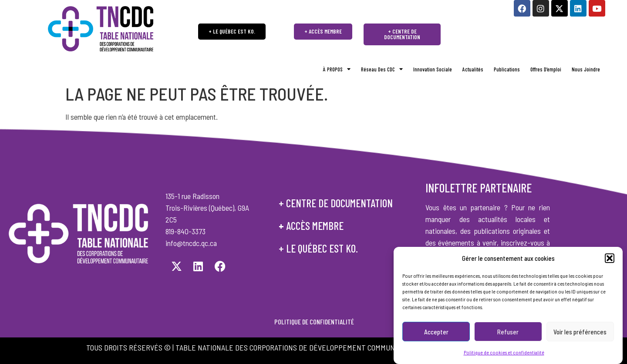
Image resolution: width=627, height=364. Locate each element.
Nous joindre (586, 69)
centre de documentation (339, 203)
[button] (610, 262)
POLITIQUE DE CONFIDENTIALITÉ (313, 322)
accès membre (315, 226)
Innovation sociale (433, 69)
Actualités (473, 69)
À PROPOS (337, 69)
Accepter (436, 335)
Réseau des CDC (382, 69)
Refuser (508, 335)
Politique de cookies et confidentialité (504, 356)
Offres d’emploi (546, 69)
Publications (507, 69)
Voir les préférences (580, 335)
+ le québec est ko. (318, 248)
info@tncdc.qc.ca (191, 243)
